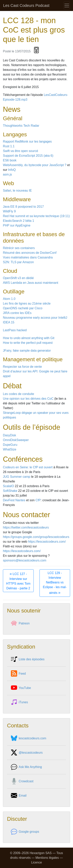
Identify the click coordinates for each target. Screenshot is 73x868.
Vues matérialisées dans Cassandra (28, 257)
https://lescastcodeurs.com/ (47, 542)
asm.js (7, 174)
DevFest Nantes (14, 500)
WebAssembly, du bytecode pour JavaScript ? (35, 165)
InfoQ (12, 170)
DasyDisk (10, 435)
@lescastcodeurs (27, 753)
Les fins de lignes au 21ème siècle (27, 303)
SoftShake (10, 491)
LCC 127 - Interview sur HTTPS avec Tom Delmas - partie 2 (18, 581)
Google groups (25, 832)
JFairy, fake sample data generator (27, 351)
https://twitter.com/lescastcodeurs (26, 527)
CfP (38, 500)
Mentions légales (47, 858)
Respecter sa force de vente (22, 367)
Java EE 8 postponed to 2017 (23, 207)
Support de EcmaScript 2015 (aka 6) (28, 156)
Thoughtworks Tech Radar (21, 126)
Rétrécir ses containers (19, 248)
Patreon (20, 623)
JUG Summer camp (17, 477)
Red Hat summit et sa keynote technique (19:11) (36, 216)
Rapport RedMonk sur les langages (27, 141)
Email (19, 796)
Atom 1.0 (9, 299)
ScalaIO (8, 486)
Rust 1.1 (9, 146)
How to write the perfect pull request (28, 343)
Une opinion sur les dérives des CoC (28, 399)
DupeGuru (10, 445)
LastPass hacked (15, 330)
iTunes (19, 702)
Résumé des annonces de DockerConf (30, 253)
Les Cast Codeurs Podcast (26, 5)
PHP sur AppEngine (17, 225)
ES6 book (10, 160)
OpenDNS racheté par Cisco (23, 308)
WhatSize (10, 449)
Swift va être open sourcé (21, 151)
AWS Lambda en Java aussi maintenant (31, 283)
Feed (18, 674)
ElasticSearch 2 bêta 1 (18, 221)
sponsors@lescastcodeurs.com (25, 560)
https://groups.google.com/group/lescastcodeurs (36, 537)
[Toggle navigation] (67, 5)
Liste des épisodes (28, 659)
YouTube (21, 688)
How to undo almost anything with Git (29, 338)
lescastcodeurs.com (29, 738)
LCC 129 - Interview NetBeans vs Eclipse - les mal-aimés (55, 583)
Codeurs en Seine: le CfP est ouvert (28, 467)
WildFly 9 (9, 211)
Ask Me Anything (26, 767)
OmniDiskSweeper (16, 440)
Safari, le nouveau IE (17, 191)
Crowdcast (22, 781)
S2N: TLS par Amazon (18, 262)
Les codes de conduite (18, 394)
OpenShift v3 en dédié (18, 278)
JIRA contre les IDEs (17, 313)
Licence (36, 862)
